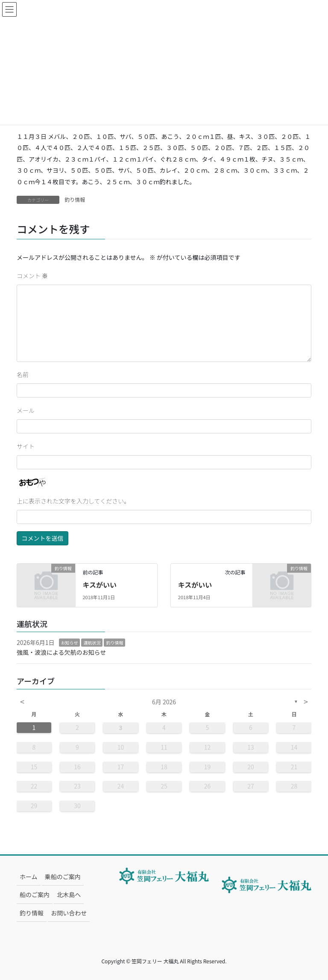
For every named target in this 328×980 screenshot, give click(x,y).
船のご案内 (35, 895)
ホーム (29, 877)
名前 (23, 374)
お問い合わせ (69, 913)
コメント (32, 276)
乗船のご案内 (63, 877)
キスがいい (100, 585)
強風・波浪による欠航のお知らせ (61, 652)
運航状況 (92, 643)
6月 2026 (164, 702)
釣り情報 (75, 199)
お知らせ (70, 643)
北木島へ (69, 895)
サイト (26, 446)
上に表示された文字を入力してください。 (73, 501)
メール (26, 410)
